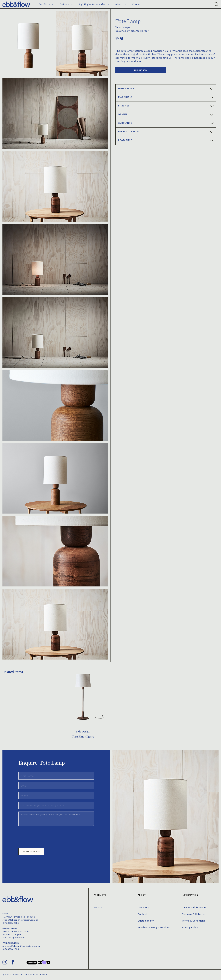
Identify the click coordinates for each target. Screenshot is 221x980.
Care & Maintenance (194, 907)
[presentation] (42, 836)
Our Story (143, 907)
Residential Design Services (154, 927)
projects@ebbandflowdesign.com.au (21, 946)
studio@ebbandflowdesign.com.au (20, 920)
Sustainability (146, 921)
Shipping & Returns (193, 914)
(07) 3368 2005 (11, 923)
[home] (16, 4)
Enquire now (141, 70)
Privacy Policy (190, 927)
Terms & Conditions (193, 921)
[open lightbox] (28, 43)
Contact (142, 914)
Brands (98, 907)
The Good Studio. (38, 975)
